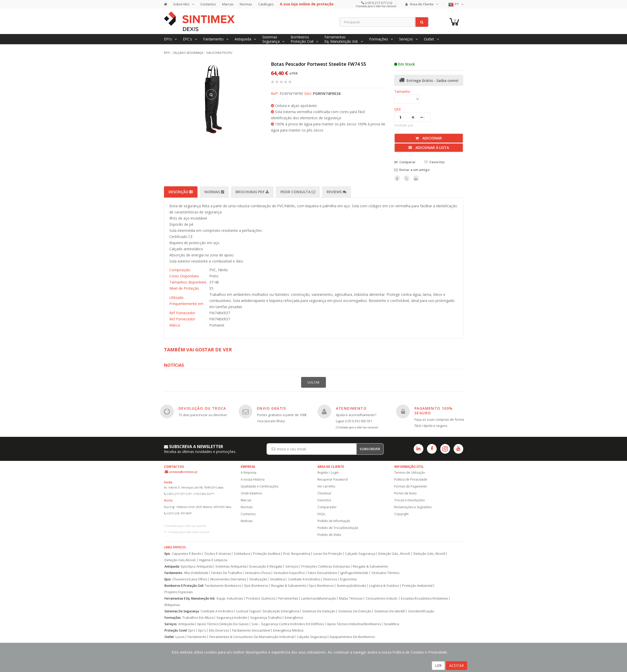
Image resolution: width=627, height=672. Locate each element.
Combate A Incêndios (304, 579)
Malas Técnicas (351, 598)
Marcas (228, 4)
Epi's (192, 630)
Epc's (202, 630)
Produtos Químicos (261, 598)
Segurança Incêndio (232, 618)
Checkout (324, 493)
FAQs (321, 514)
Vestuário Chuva (258, 573)
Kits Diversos (219, 630)
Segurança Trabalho (266, 618)
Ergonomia (348, 579)
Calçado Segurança (188, 53)
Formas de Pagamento (411, 486)
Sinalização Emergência (281, 611)
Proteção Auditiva (267, 554)
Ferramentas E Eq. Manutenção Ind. (190, 598)
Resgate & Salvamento (370, 566)
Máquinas (172, 605)
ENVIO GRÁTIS (272, 408)
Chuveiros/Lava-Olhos (190, 579)
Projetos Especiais (179, 592)
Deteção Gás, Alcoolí (429, 554)
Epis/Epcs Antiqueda (197, 566)
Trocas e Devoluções (409, 500)
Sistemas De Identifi (390, 611)
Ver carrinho (326, 486)
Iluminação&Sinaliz (352, 586)
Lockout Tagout (248, 611)
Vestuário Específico (289, 573)
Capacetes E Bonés (187, 554)
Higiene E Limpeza (213, 560)
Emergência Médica (288, 630)
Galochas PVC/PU (219, 53)
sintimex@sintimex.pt (183, 472)
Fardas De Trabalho (227, 573)
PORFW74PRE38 (327, 94)
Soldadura (242, 554)
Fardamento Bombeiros (223, 586)
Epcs (168, 579)
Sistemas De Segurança (182, 611)
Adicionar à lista (429, 148)
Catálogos (266, 4)
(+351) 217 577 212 (378, 3)
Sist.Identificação (421, 611)
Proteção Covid (176, 630)
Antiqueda (172, 566)
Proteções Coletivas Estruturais (326, 566)
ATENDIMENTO (351, 408)
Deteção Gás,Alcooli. (180, 560)
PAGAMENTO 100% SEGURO (434, 411)
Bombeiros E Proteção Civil (184, 586)
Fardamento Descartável (251, 630)
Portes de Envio (405, 493)
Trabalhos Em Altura (198, 618)
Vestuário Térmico (386, 573)
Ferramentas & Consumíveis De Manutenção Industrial (252, 637)
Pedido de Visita (329, 535)
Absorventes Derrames (228, 579)
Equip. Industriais (230, 598)
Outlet (169, 637)
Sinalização (258, 579)
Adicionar (429, 138)
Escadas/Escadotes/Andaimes (425, 598)
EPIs (167, 53)
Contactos (208, 4)
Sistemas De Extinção (355, 611)
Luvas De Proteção (328, 554)
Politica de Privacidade (411, 479)
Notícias (247, 521)
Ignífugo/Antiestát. (354, 573)
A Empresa (249, 473)
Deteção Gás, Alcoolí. (394, 554)
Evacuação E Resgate (266, 566)
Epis (167, 554)
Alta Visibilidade (196, 573)
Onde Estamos (251, 493)
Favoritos (324, 500)
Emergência (294, 618)
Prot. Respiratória (297, 554)
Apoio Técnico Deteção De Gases (223, 624)
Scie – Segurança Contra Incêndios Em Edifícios (288, 624)
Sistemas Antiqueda (231, 566)
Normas (246, 4)
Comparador (327, 507)
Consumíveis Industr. (382, 598)
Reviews (337, 192)
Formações (173, 618)
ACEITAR (456, 665)
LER (438, 665)
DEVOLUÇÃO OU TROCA (202, 408)
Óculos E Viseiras (218, 554)
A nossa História (253, 479)
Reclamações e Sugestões (413, 507)
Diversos (330, 579)
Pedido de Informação (334, 521)
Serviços (292, 566)
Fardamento (173, 573)
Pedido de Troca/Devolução (338, 528)
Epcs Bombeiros (322, 586)
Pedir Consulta (298, 192)
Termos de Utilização (410, 473)
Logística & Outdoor (384, 586)
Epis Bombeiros (256, 586)
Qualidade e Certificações (260, 486)
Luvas (180, 637)
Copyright (401, 514)
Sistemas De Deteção (319, 611)
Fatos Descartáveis (323, 573)
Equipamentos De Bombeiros (352, 637)
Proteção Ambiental (417, 586)
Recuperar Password (333, 479)
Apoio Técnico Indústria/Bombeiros (354, 624)
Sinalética (277, 579)
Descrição (181, 192)
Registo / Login (328, 473)
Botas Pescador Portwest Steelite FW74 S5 (318, 64)
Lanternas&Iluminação (319, 598)
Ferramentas (288, 598)
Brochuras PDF (252, 192)
